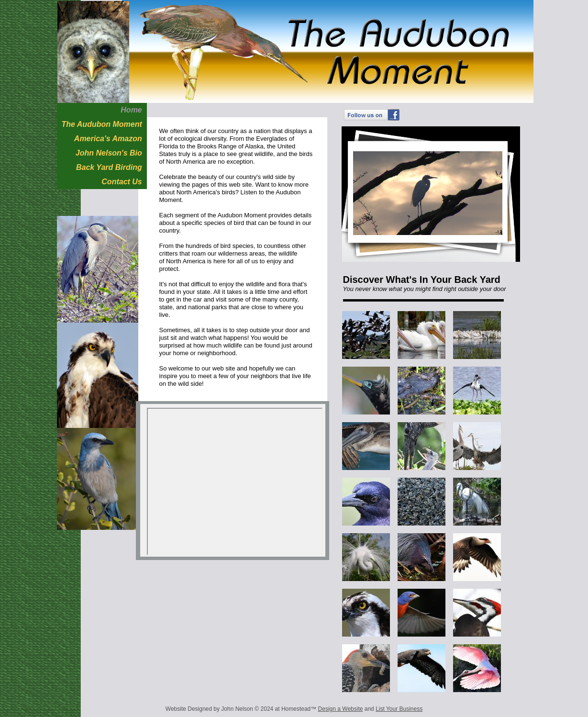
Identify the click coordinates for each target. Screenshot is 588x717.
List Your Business (399, 709)
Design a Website (341, 709)
